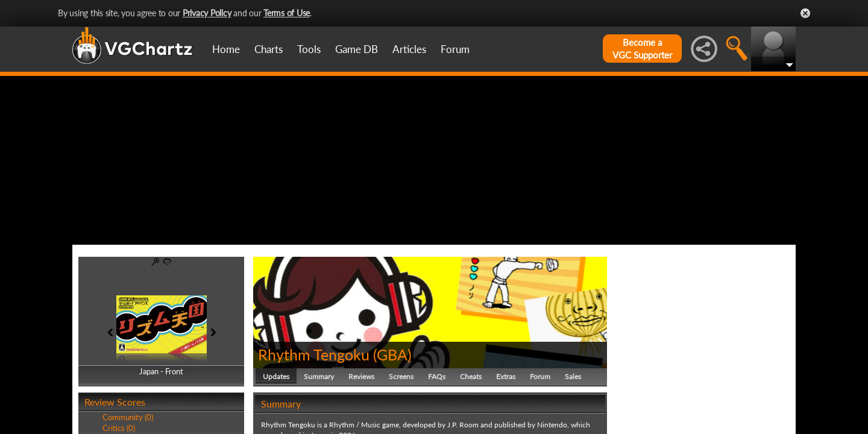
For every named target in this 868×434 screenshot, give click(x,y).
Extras (506, 376)
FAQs (437, 376)
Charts (269, 49)
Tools (309, 49)
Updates (276, 376)
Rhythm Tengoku (314, 354)
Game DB (357, 49)
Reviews (361, 376)
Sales (573, 376)
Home (226, 49)
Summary (319, 376)
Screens (401, 376)
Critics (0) (119, 428)
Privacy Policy (207, 13)
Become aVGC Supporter (642, 49)
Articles (409, 49)
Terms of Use (287, 13)
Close (805, 13)
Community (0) (128, 417)
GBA (392, 354)
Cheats (471, 376)
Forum (455, 49)
